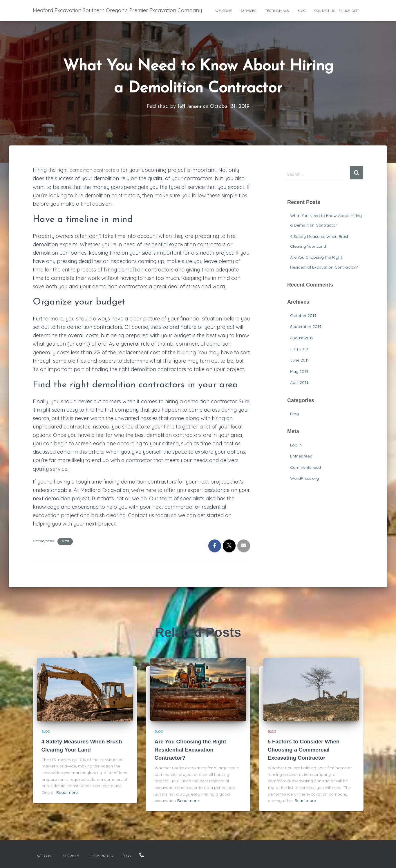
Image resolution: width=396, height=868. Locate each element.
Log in (296, 445)
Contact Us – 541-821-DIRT (337, 11)
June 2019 (300, 360)
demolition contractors (97, 170)
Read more (67, 792)
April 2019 (299, 382)
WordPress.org (304, 478)
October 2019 (303, 316)
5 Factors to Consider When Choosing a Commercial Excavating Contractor (306, 750)
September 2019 (306, 327)
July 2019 (299, 349)
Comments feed (305, 467)
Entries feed (301, 456)
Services (248, 11)
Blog (302, 11)
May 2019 (299, 371)
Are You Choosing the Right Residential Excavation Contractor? (193, 750)
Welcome (224, 11)
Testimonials (277, 11)
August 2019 (302, 338)
